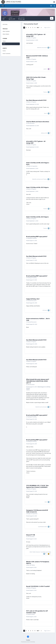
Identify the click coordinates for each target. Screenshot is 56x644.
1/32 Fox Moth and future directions (38, 122)
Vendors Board (31, 614)
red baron (39, 179)
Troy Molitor (43, 552)
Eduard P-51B (31, 535)
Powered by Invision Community (28, 642)
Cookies (28, 640)
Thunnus (45, 92)
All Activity (5, 24)
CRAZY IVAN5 (32, 552)
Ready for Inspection (32, 166)
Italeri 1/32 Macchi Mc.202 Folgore (37, 187)
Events (4, 51)
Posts (4, 44)
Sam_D (45, 113)
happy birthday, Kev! (33, 299)
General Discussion (32, 301)
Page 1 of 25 (47, 28)
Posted (32, 40)
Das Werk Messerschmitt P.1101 (36, 100)
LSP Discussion (31, 123)
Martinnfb (39, 48)
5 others (49, 552)
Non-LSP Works (31, 565)
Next (38, 28)
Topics (4, 41)
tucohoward (44, 407)
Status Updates (6, 31)
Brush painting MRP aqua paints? (37, 237)
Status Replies (6, 34)
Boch (46, 502)
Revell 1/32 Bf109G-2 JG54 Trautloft (38, 586)
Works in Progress (32, 38)
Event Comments (7, 54)
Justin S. (45, 69)
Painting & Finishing (32, 238)
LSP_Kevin (45, 310)
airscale (45, 48)
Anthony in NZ (44, 133)
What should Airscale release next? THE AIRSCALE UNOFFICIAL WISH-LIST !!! (38, 381)
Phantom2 (38, 552)
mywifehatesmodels (43, 527)
